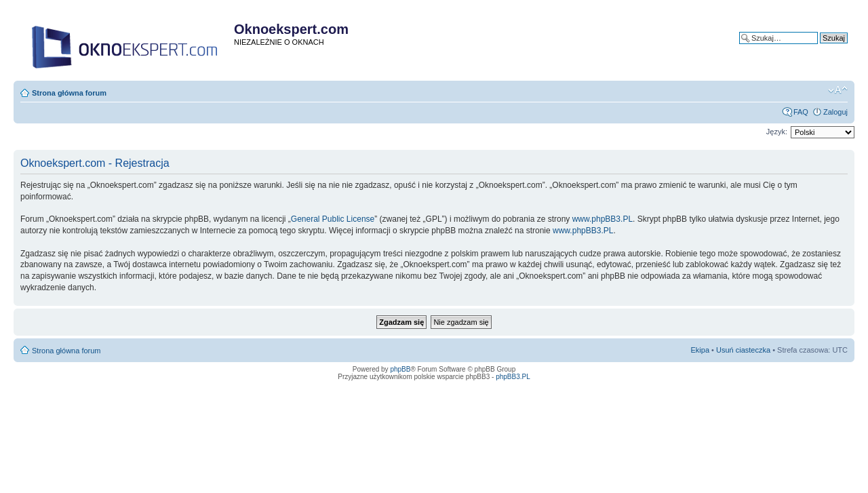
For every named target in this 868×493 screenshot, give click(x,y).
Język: (777, 132)
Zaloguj (835, 112)
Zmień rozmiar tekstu (838, 90)
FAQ (801, 112)
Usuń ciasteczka (743, 350)
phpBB (400, 369)
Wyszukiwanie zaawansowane (797, 48)
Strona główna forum (69, 93)
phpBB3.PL (513, 377)
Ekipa (701, 350)
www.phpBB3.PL (603, 219)
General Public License (333, 219)
